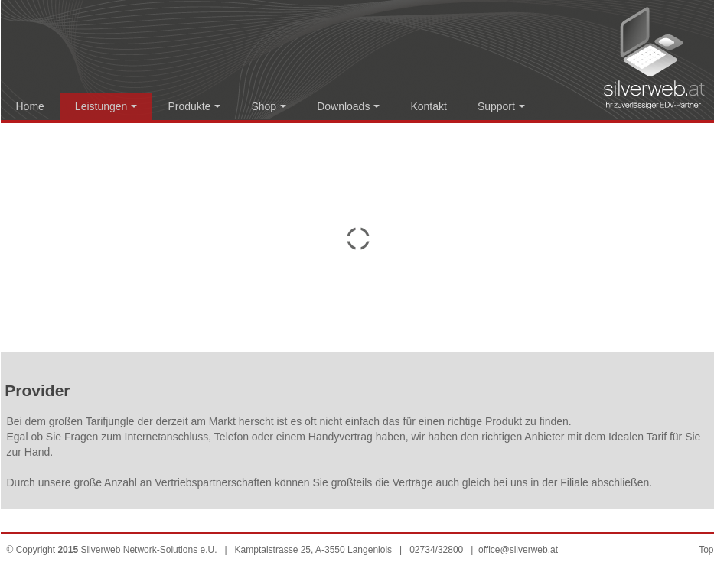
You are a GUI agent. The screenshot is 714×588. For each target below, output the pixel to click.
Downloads (348, 106)
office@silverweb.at (518, 550)
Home (30, 106)
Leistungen (106, 106)
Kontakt (428, 106)
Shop (269, 106)
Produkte (194, 106)
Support (501, 106)
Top (706, 550)
